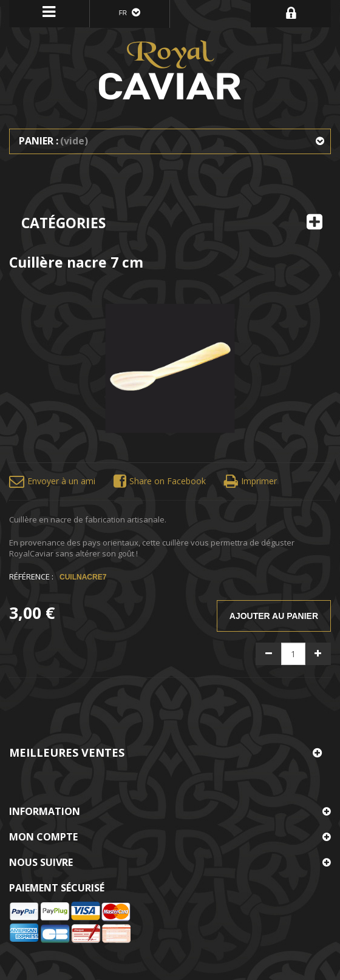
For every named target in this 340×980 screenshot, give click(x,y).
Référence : (31, 576)
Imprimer (250, 482)
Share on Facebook (160, 482)
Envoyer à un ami (52, 482)
